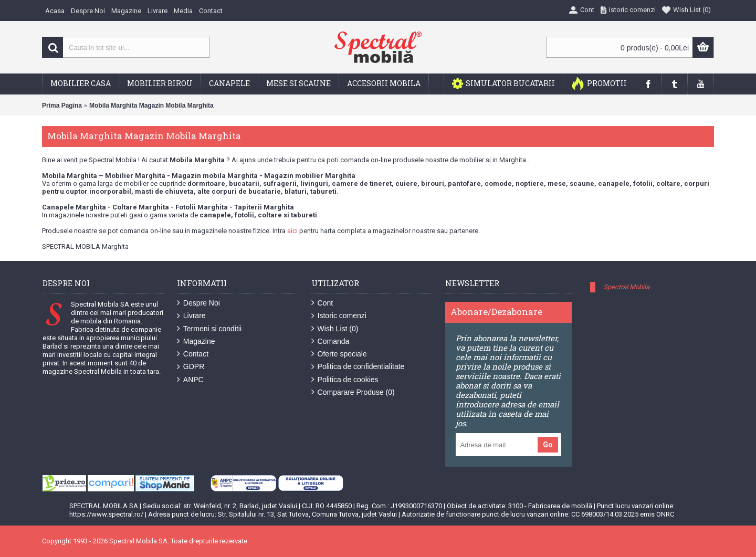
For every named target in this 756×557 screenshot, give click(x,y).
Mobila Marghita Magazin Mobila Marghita (151, 106)
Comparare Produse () (353, 392)
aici (292, 231)
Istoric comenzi (339, 316)
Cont (322, 303)
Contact (193, 354)
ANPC (190, 380)
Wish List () (335, 329)
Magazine (196, 341)
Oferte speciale (339, 354)
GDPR (191, 367)
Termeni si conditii (209, 329)
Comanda (330, 341)
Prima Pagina (62, 106)
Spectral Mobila (626, 287)
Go (548, 445)
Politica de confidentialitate (358, 367)
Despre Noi (198, 303)
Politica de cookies (345, 380)
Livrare (191, 316)
